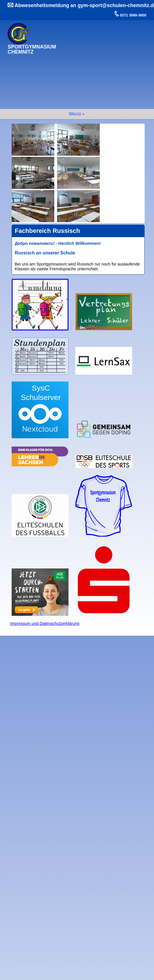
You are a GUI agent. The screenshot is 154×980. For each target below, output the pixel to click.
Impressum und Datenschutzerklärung (45, 623)
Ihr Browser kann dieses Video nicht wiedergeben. (104, 43)
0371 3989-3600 (133, 15)
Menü (75, 114)
